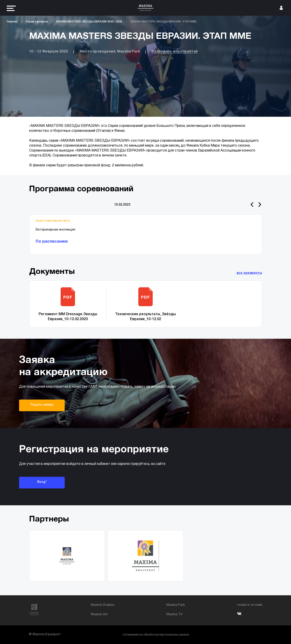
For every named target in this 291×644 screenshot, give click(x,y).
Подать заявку (42, 405)
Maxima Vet (99, 614)
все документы (249, 273)
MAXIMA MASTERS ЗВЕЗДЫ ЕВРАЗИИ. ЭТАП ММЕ (164, 22)
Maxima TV (174, 614)
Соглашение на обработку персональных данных (156, 635)
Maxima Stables (103, 605)
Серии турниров (37, 22)
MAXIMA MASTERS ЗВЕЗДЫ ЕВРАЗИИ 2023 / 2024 (89, 22)
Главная (12, 22)
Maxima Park (176, 605)
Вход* (42, 482)
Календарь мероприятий (175, 52)
